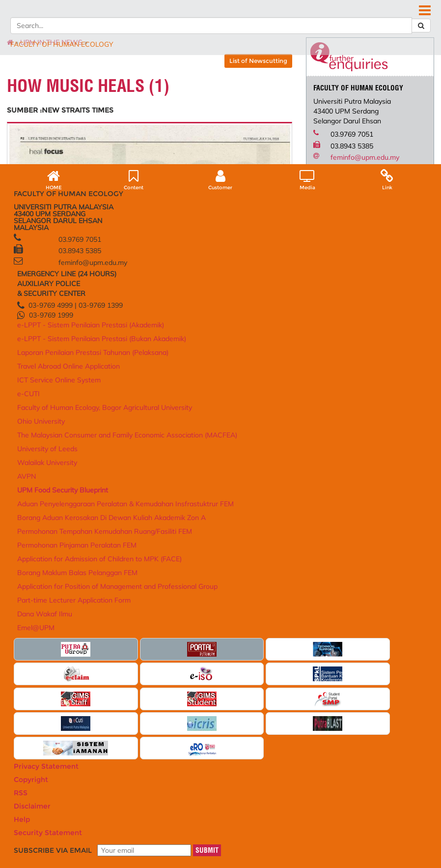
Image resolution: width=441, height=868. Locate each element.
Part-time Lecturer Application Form (288, 781)
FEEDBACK (397, 29)
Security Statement (108, 833)
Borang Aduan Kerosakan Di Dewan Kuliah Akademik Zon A (297, 678)
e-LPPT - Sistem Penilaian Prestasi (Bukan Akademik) (142, 663)
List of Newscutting (250, 144)
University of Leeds (211, 688)
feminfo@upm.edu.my (357, 241)
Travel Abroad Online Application (137, 701)
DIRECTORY (271, 29)
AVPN (195, 706)
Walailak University (212, 697)
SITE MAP (362, 29)
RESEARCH (213, 85)
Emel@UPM (279, 803)
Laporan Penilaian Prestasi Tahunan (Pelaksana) (133, 684)
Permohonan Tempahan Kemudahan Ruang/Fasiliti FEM (295, 698)
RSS (119, 826)
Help (71, 833)
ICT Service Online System (143, 713)
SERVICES (303, 85)
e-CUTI (119, 723)
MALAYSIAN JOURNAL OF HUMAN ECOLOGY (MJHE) (127, 94)
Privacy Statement (51, 826)
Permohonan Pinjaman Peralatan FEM (293, 716)
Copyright (94, 826)
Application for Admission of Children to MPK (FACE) (297, 731)
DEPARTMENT (354, 85)
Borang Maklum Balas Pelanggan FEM (292, 746)
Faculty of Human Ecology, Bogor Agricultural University (220, 643)
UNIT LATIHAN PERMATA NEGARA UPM (103, 104)
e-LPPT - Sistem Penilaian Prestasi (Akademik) (133, 643)
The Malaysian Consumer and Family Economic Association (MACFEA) (219, 672)
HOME (239, 29)
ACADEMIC (99, 85)
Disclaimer (44, 833)
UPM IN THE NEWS (72, 126)
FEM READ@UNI (257, 94)
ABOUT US (53, 85)
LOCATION (328, 29)
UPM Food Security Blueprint (288, 640)
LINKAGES (259, 85)
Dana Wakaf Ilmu (287, 793)
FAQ (300, 29)
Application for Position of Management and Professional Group (297, 763)
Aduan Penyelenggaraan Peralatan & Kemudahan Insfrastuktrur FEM (296, 658)
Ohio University (207, 658)
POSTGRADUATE (156, 85)
